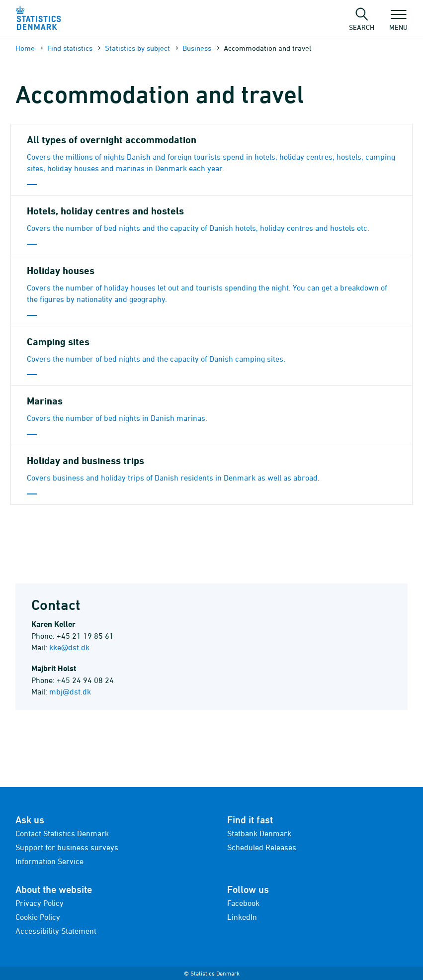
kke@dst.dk (69, 647)
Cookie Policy (38, 917)
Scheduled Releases (262, 847)
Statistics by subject (137, 48)
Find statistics (70, 48)
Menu (398, 22)
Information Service (49, 861)
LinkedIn (242, 917)
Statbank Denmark (259, 833)
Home (25, 48)
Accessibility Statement (56, 931)
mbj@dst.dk (70, 691)
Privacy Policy (40, 903)
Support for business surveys (67, 847)
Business (197, 48)
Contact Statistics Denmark (62, 833)
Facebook (243, 903)
